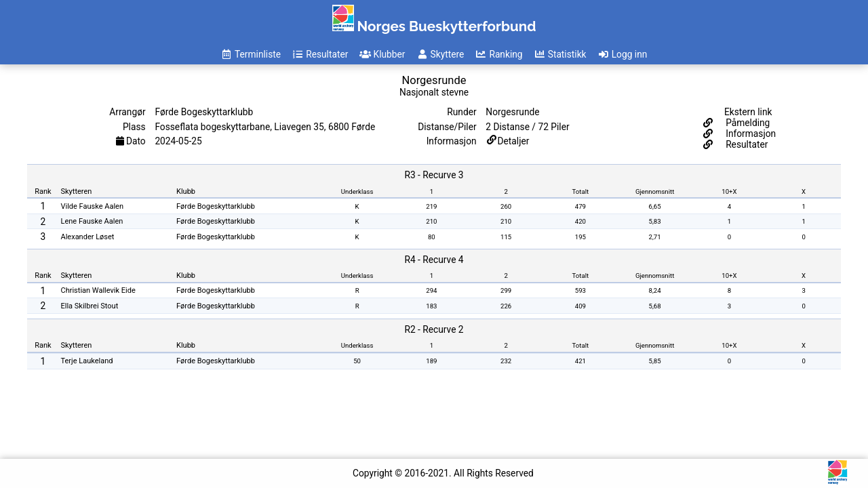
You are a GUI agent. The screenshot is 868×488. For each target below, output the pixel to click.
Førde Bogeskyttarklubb (216, 206)
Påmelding (747, 123)
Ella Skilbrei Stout (90, 306)
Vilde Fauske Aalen (93, 206)
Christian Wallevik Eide (98, 290)
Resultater (746, 144)
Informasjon (750, 134)
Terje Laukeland (87, 361)
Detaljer (514, 141)
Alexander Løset (88, 237)
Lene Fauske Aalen (92, 221)
